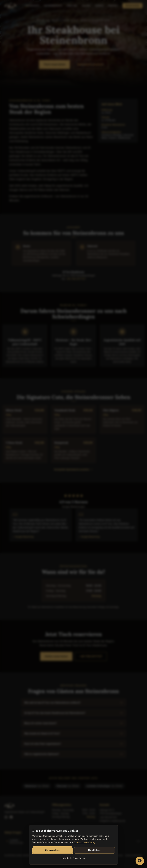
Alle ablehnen (94, 850)
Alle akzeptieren (52, 850)
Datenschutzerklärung (84, 842)
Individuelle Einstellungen (74, 858)
